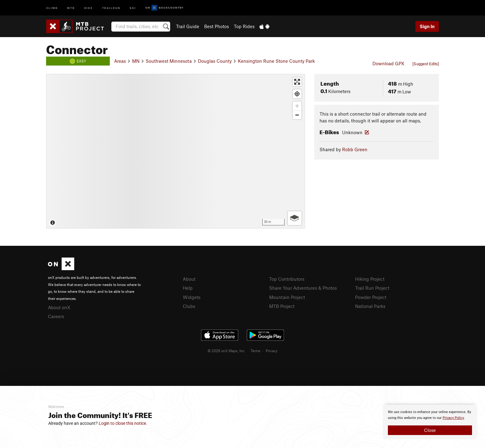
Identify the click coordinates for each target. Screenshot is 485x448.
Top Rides (244, 26)
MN (136, 61)
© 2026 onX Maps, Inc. (226, 351)
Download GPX (388, 63)
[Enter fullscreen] (297, 82)
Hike (88, 8)
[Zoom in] (297, 106)
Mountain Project (287, 297)
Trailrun (111, 8)
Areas (120, 61)
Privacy (272, 351)
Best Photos (217, 26)
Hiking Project (370, 279)
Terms (255, 351)
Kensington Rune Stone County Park (276, 61)
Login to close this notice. (123, 423)
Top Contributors (287, 279)
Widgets (192, 297)
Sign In (427, 26)
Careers (56, 316)
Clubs (189, 306)
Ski (133, 8)
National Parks (370, 306)
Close (430, 430)
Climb (52, 8)
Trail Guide (188, 26)
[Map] (176, 151)
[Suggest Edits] (426, 64)
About (189, 279)
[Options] (295, 218)
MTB (71, 8)
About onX (59, 307)
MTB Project (282, 306)
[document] (430, 422)
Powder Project (371, 297)
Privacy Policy (453, 418)
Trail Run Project (372, 288)
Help (188, 288)
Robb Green (355, 149)
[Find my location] (297, 94)
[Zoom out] (297, 115)
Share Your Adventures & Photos (303, 288)
